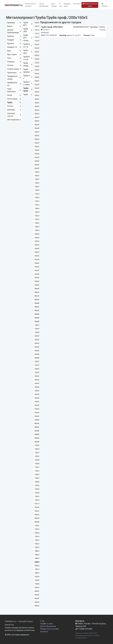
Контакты (77, 4)
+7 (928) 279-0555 (84, 629)
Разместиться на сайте (30, 5)
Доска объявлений (44, 5)
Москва (105, 5)
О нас (61, 5)
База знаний (54, 5)
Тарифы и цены (67, 5)
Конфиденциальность (84, 635)
